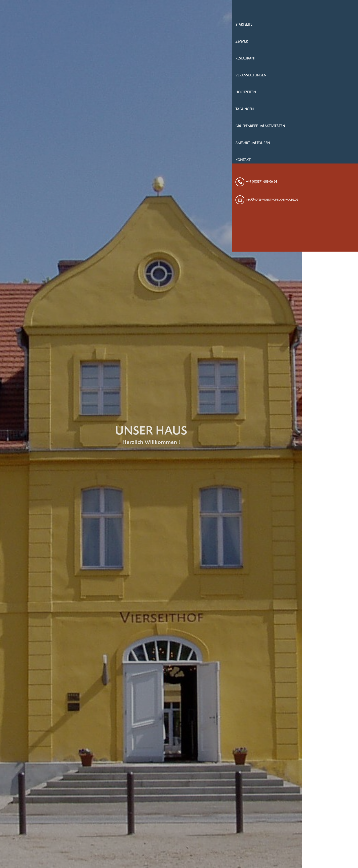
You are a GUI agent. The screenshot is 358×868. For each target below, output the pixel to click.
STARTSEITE (301, 27)
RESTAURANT (303, 60)
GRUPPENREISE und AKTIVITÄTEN (317, 128)
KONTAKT (300, 162)
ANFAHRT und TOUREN (310, 145)
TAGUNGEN (301, 111)
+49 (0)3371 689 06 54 (318, 184)
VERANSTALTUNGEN (308, 77)
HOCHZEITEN (303, 94)
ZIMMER (299, 44)
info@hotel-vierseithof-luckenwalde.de (329, 202)
